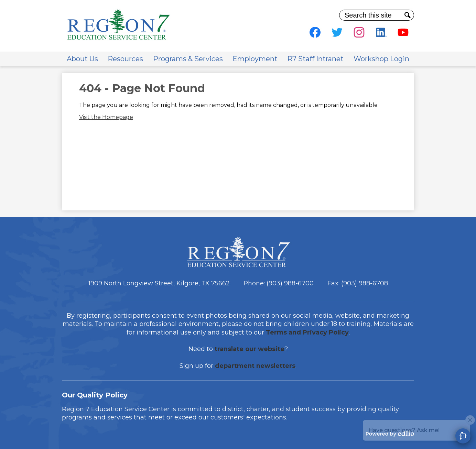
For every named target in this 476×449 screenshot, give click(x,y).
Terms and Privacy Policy (307, 332)
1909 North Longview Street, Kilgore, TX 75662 (159, 283)
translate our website (250, 349)
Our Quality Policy (95, 395)
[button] (82, 59)
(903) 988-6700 (290, 283)
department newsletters (255, 366)
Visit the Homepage (106, 117)
